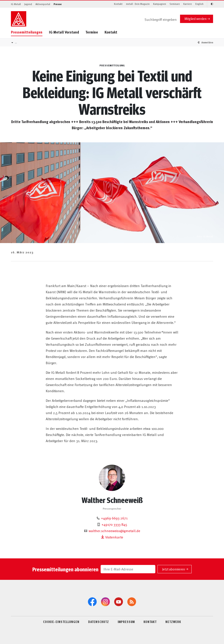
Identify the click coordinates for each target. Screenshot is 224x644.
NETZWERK (173, 622)
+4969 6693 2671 (114, 518)
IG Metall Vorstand (64, 32)
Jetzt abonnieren (173, 569)
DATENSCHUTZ (99, 622)
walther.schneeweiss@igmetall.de (114, 531)
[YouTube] (119, 602)
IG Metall (16, 4)
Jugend (28, 4)
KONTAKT (150, 622)
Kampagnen (160, 4)
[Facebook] (92, 602)
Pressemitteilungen (27, 32)
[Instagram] (105, 602)
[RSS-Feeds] (132, 602)
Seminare (175, 4)
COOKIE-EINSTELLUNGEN (61, 622)
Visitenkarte (112, 537)
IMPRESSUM (126, 622)
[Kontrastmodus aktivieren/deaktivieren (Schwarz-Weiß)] (210, 4)
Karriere (188, 4)
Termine (92, 32)
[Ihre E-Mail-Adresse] (128, 569)
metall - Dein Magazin (138, 4)
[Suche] (157, 20)
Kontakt (118, 4)
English (199, 4)
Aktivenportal (43, 4)
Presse (58, 4)
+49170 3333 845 (114, 524)
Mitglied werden (195, 19)
